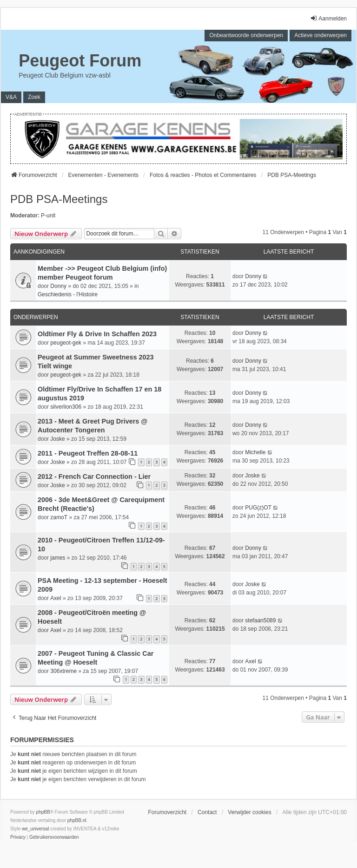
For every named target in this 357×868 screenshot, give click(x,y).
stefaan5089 (260, 620)
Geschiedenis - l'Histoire (68, 294)
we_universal (35, 829)
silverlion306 (66, 407)
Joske (57, 439)
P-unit (48, 215)
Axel (56, 598)
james (58, 558)
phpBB (43, 812)
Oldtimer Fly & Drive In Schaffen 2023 (97, 334)
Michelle (255, 452)
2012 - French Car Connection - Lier (94, 476)
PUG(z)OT (258, 508)
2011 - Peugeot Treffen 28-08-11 (88, 453)
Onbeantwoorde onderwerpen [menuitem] (246, 35)
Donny (58, 286)
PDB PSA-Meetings (59, 199)
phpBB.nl (77, 820)
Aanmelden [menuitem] (328, 18)
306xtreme (63, 671)
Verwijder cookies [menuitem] (249, 812)
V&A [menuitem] (11, 97)
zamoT (59, 517)
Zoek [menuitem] (34, 97)
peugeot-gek (66, 343)
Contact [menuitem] (207, 812)
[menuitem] (18, 837)
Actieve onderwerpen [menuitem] (321, 35)
